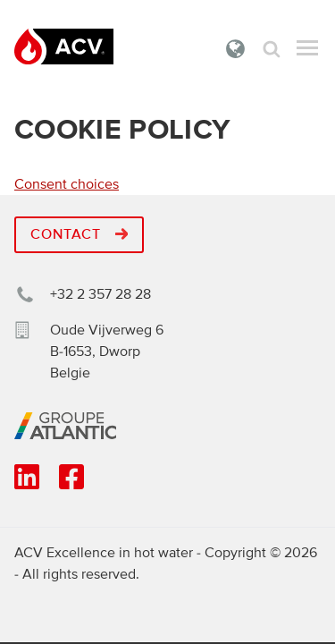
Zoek (272, 49)
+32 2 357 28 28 (100, 294)
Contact (79, 234)
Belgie (236, 48)
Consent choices (67, 184)
